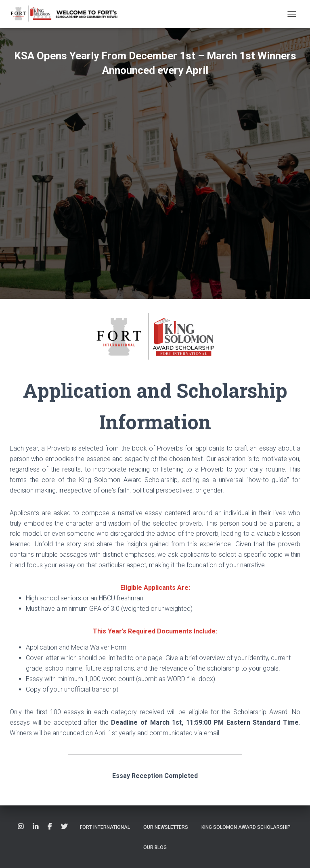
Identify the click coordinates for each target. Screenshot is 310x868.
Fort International (105, 827)
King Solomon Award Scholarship (246, 827)
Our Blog (155, 847)
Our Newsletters (166, 827)
